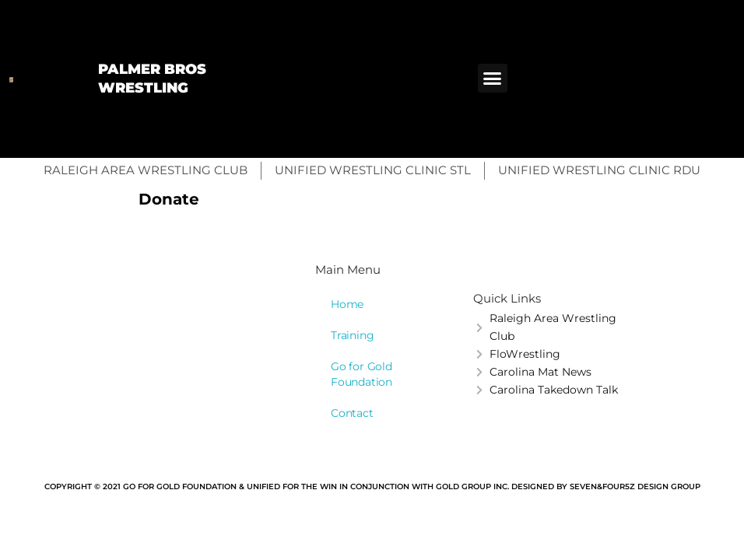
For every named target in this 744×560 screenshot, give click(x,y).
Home (347, 304)
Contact (352, 413)
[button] (493, 79)
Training (352, 335)
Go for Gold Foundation (361, 374)
